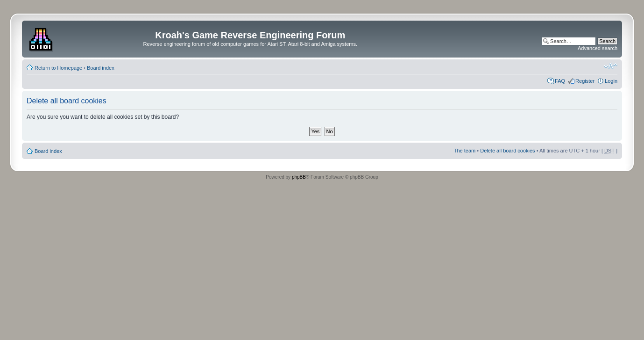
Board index (101, 68)
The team (465, 151)
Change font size (611, 66)
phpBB (299, 177)
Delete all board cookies (507, 151)
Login (611, 81)
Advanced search (598, 48)
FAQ (560, 81)
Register (585, 81)
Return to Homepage (58, 68)
